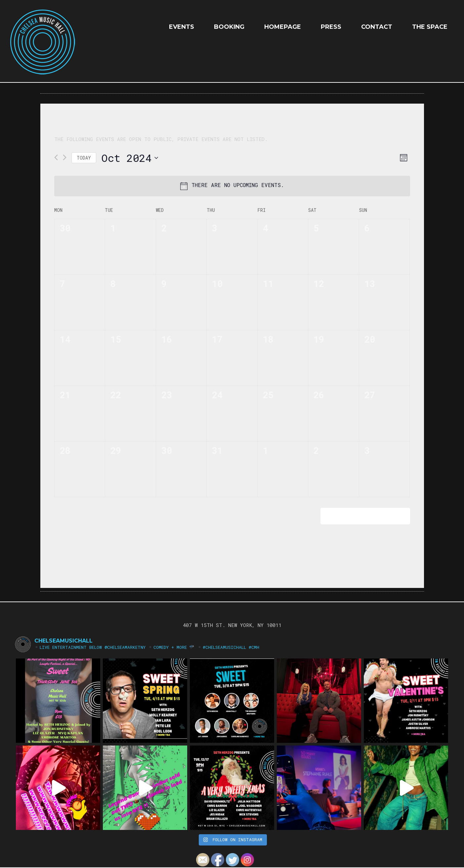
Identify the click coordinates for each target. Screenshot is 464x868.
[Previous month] (56, 157)
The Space (430, 27)
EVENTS (182, 27)
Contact (377, 27)
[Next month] (65, 157)
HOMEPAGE (283, 27)
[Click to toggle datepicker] (130, 158)
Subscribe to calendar (361, 516)
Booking (229, 27)
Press (331, 27)
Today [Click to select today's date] (84, 158)
